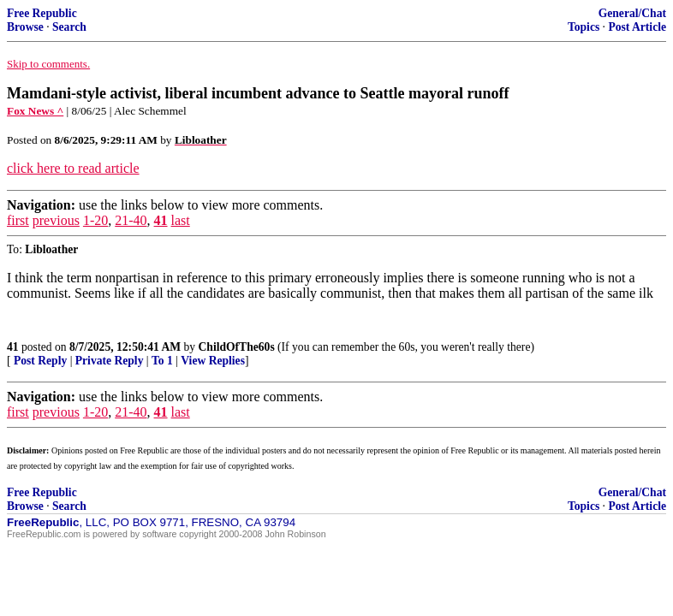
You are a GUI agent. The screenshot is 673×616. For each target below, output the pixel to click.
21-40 (131, 220)
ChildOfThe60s (237, 347)
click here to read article (73, 168)
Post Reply (40, 361)
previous (56, 220)
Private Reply (110, 361)
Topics (584, 27)
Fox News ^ (35, 111)
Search (69, 27)
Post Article (637, 27)
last (181, 220)
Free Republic (42, 13)
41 (161, 220)
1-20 (95, 220)
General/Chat (632, 13)
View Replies (213, 361)
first (18, 220)
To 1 (162, 361)
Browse (25, 27)
